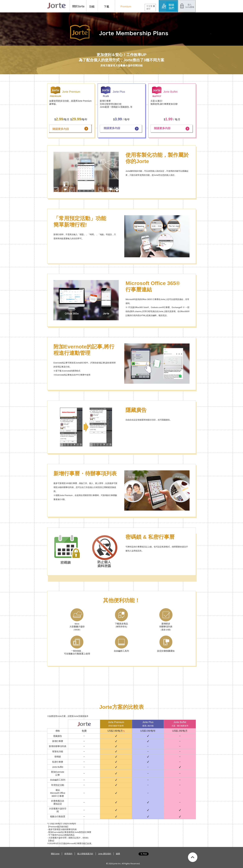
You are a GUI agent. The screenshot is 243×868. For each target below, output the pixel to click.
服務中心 (169, 6)
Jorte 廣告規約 (105, 854)
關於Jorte (78, 6)
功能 (92, 6)
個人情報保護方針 (85, 854)
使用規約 (68, 854)
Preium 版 (125, 6)
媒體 (118, 854)
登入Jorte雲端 (187, 6)
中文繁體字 (149, 8)
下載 (107, 6)
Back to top (193, 857)
